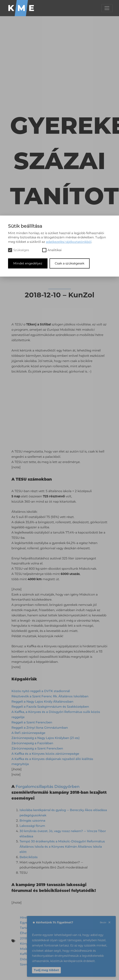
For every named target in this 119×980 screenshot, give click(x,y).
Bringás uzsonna (32, 821)
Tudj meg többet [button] (46, 970)
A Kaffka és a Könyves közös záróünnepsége (45, 754)
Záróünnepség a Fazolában (32, 743)
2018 (23, 938)
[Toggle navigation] (107, 8)
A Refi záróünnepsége (28, 733)
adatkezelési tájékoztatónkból (69, 242)
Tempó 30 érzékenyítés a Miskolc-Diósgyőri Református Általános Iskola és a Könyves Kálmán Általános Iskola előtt (62, 847)
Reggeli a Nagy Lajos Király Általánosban (42, 702)
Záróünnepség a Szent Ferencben (37, 748)
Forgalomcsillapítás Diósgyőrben (48, 786)
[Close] (109, 923)
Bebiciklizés (29, 857)
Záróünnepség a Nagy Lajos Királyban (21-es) (46, 738)
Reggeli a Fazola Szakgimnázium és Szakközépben (50, 707)
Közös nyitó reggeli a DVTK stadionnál (41, 691)
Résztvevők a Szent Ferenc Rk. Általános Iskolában (50, 696)
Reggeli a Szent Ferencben (32, 722)
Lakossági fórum (32, 826)
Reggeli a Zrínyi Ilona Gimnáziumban (40, 728)
